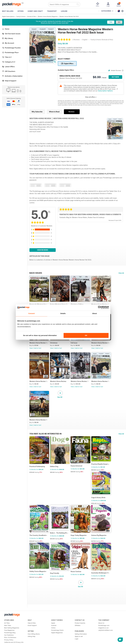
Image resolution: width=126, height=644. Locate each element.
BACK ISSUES (36, 273)
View (31, 351)
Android (54, 635)
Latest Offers (8, 67)
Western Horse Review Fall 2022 (69, 16)
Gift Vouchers (9, 71)
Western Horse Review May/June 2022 (39, 425)
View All (121, 273)
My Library (8, 38)
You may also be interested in (46, 439)
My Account (8, 43)
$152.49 (97, 511)
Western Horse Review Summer (104, 345)
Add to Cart (38, 351)
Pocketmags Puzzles (11, 48)
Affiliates (78, 635)
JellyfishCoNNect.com (106, 640)
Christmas (55, 345)
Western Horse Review (59, 385)
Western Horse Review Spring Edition (39, 385)
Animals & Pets (31, 16)
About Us (101, 633)
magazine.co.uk (103, 638)
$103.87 (32, 550)
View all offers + (91, 97)
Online (53, 638)
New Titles (8, 635)
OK (86, 335)
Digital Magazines (57, 642)
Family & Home (21, 16)
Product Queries (80, 633)
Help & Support (9, 81)
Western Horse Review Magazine (48, 16)
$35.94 (53, 589)
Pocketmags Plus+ (11, 52)
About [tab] (95, 313)
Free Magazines (9, 640)
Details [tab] (63, 313)
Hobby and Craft (35, 11)
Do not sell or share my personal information (40, 335)
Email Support (32, 635)
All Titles (7, 633)
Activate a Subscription (12, 76)
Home (6, 29)
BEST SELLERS (8, 11)
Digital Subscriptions (8, 16)
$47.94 (96, 550)
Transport (52, 11)
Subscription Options (105, 91)
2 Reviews (76, 40)
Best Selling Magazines (12, 638)
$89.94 (96, 588)
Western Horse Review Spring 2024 (39, 345)
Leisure (64, 11)
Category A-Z (9, 62)
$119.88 (32, 479)
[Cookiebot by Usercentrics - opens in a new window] (100, 307)
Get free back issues (11, 34)
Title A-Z (7, 57)
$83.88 (96, 476)
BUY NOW (115, 77)
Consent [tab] (31, 313)
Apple (53, 633)
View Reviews (43, 250)
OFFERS (20, 11)
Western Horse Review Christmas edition (82, 385)
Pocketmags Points (57, 640)
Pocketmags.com (104, 635)
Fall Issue (76, 345)
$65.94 (32, 587)
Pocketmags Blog (10, 642)
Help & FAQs (32, 633)
